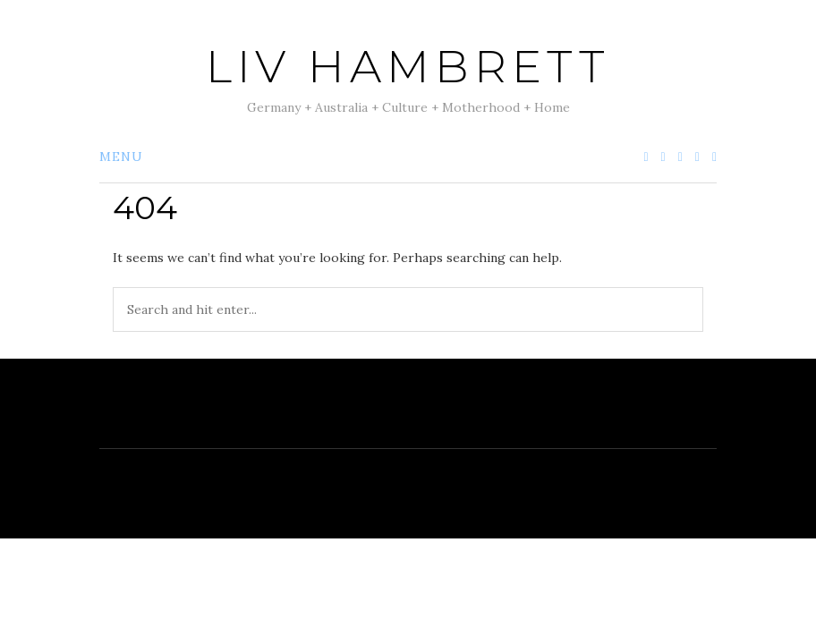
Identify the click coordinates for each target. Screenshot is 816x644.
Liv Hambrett (408, 67)
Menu (121, 157)
